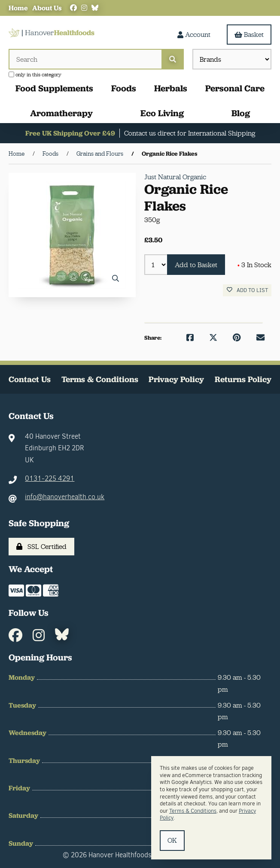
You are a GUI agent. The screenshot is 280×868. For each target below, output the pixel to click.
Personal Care (235, 88)
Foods (124, 88)
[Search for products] (85, 59)
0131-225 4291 (50, 478)
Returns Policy (243, 379)
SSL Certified (41, 547)
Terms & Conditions (100, 379)
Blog (241, 113)
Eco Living (162, 113)
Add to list (247, 290)
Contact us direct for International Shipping (190, 133)
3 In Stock (254, 265)
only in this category (35, 75)
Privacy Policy (176, 379)
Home (18, 8)
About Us (47, 8)
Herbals (171, 88)
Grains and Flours (100, 154)
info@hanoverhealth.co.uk (65, 497)
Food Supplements (54, 88)
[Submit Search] (173, 59)
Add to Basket (196, 265)
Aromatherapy (61, 113)
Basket (249, 35)
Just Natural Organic (175, 177)
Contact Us (30, 379)
